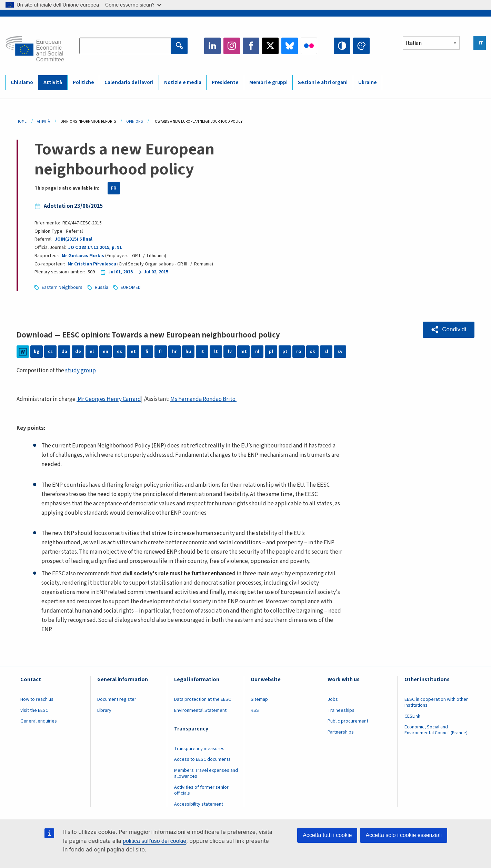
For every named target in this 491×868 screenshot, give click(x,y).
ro (299, 352)
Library (104, 710)
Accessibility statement (199, 804)
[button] (449, 330)
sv (340, 352)
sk (313, 352)
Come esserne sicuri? (133, 5)
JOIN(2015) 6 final (74, 239)
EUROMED (131, 287)
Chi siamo (22, 83)
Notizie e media (183, 83)
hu (188, 352)
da (64, 352)
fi (147, 352)
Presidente (225, 83)
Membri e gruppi (268, 83)
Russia (102, 287)
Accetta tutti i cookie (327, 835)
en (106, 352)
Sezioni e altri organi (323, 83)
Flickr (309, 46)
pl (271, 352)
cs (50, 352)
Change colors (361, 46)
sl (326, 352)
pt (285, 352)
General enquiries (39, 721)
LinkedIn (212, 46)
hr (174, 352)
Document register (117, 699)
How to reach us (37, 699)
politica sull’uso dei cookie (154, 841)
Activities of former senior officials (201, 790)
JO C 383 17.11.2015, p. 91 (95, 248)
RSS (255, 710)
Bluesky (290, 46)
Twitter (270, 46)
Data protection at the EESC (203, 699)
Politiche (83, 83)
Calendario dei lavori (129, 83)
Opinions (134, 122)
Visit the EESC (34, 710)
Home (22, 122)
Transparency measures (199, 749)
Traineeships (341, 710)
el (92, 352)
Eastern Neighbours (62, 287)
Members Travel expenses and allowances (206, 773)
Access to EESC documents (202, 759)
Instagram (232, 46)
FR (114, 188)
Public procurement (348, 721)
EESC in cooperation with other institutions (436, 702)
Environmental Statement (200, 710)
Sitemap (259, 699)
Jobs (333, 699)
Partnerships (341, 732)
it (202, 352)
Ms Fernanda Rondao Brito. (203, 399)
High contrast (342, 46)
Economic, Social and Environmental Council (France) (437, 730)
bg (37, 352)
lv (230, 352)
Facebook (251, 46)
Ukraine (368, 83)
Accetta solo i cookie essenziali (404, 835)
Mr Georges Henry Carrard (109, 399)
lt (216, 352)
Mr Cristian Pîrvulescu (92, 264)
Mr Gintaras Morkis (83, 256)
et (133, 352)
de (78, 352)
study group (81, 371)
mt (244, 352)
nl (257, 352)
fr (161, 352)
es (119, 352)
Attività (53, 83)
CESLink (412, 716)
